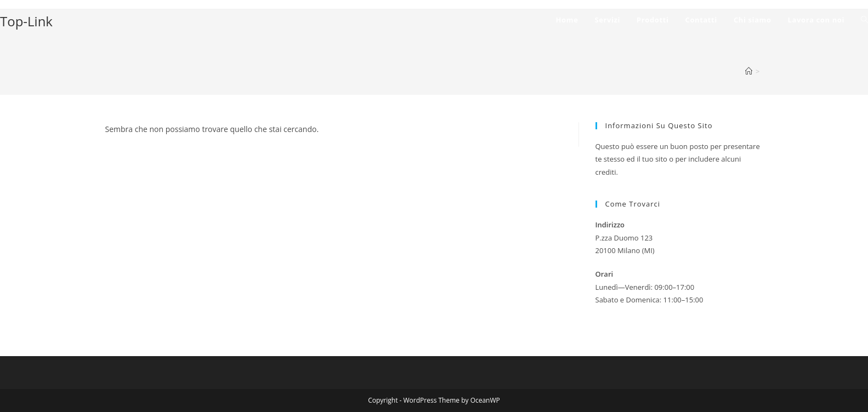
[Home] (749, 71)
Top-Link (26, 21)
